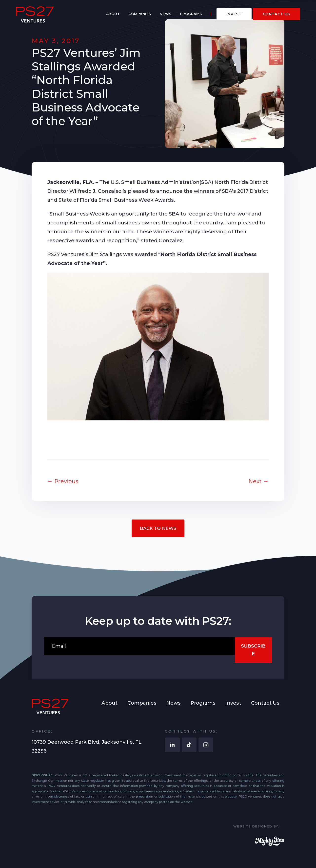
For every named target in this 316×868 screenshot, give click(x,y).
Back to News (158, 528)
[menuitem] (113, 14)
